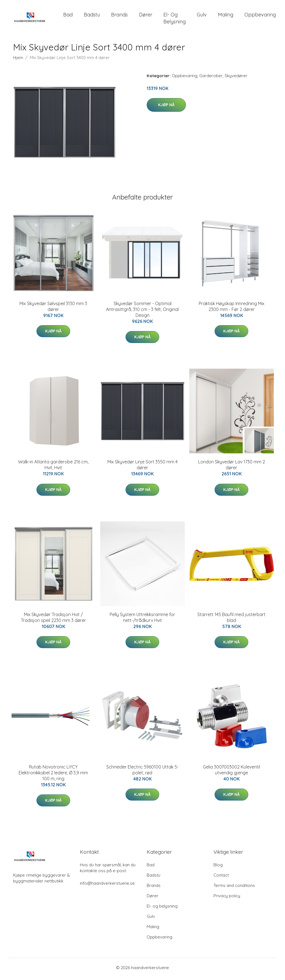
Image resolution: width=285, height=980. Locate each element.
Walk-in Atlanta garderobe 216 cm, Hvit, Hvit (53, 468)
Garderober (211, 78)
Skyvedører (236, 78)
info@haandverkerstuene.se (107, 886)
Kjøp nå (166, 108)
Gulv (202, 16)
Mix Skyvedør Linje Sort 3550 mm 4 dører (142, 468)
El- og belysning (175, 20)
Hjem (18, 60)
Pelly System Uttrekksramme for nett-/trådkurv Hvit (142, 620)
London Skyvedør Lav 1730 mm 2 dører (232, 468)
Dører (146, 16)
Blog (218, 868)
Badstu (92, 16)
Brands (119, 16)
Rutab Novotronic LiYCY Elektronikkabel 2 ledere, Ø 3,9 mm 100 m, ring (53, 775)
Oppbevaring (260, 16)
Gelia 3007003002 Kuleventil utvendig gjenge (231, 773)
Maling (226, 16)
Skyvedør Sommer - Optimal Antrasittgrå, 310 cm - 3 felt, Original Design (142, 312)
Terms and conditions (234, 888)
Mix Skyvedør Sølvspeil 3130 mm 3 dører (53, 309)
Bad (68, 16)
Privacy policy (227, 898)
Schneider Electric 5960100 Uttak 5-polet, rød (142, 773)
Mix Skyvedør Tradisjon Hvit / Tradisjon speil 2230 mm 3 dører (53, 620)
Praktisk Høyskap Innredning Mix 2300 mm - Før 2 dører (232, 309)
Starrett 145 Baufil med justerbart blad (231, 620)
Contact (221, 878)
